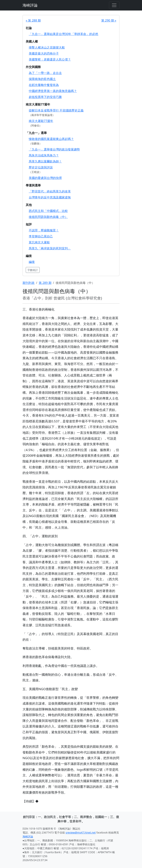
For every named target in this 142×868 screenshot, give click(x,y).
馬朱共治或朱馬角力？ (44, 155)
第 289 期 (45, 283)
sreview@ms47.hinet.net (81, 832)
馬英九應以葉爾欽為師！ (45, 161)
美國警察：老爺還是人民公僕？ (50, 59)
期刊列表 (29, 283)
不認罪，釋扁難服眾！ (44, 230)
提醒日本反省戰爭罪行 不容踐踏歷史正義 (56, 110)
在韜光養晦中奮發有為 (44, 85)
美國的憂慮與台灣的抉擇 (45, 178)
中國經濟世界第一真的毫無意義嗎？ (53, 91)
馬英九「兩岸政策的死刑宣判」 (50, 248)
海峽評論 (30, 5)
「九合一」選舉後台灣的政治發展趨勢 (54, 149)
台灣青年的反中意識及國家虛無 (50, 197)
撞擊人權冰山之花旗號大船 (47, 47)
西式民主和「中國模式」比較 (48, 211)
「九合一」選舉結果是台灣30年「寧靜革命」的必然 (63, 34)
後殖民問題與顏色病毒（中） (48, 217)
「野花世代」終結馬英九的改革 (50, 191)
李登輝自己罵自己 (41, 236)
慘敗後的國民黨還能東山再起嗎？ (51, 139)
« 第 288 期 (33, 20)
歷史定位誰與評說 (41, 167)
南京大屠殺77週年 (41, 121)
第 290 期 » (109, 20)
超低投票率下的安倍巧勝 (45, 97)
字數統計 (33, 270)
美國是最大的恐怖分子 (44, 53)
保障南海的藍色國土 (42, 79)
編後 (32, 262)
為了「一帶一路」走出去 (45, 73)
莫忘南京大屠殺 (39, 242)
